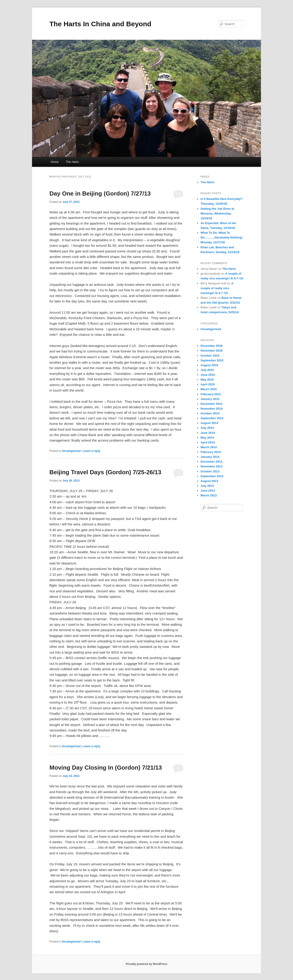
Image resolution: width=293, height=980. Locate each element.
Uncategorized (71, 451)
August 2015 (209, 365)
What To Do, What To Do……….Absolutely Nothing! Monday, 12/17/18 (221, 237)
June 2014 (208, 433)
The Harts (72, 162)
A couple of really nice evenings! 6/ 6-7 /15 (217, 288)
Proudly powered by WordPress (146, 964)
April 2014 (208, 442)
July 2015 (207, 370)
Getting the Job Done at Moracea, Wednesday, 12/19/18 (217, 213)
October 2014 (210, 413)
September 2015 (212, 360)
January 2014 (210, 457)
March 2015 (209, 389)
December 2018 (211, 346)
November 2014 (212, 409)
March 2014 (209, 447)
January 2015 (210, 399)
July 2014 (207, 428)
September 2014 (212, 418)
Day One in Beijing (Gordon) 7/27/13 (100, 193)
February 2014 (211, 452)
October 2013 (210, 471)
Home (55, 162)
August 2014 (209, 423)
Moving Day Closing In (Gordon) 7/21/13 (106, 768)
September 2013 (212, 476)
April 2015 (208, 384)
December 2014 (211, 404)
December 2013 (211, 462)
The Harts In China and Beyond (100, 24)
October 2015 (210, 356)
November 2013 (212, 466)
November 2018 (212, 351)
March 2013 (209, 495)
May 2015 (207, 380)
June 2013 (208, 491)
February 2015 (211, 394)
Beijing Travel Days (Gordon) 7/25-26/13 (105, 472)
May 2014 (207, 438)
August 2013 (209, 481)
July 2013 (207, 486)
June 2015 (208, 375)
